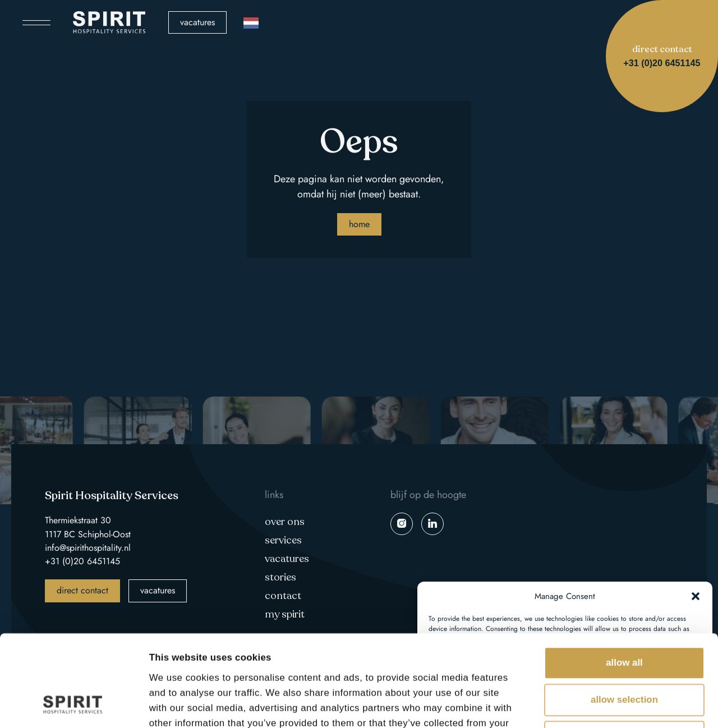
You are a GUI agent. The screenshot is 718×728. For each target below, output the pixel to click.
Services (283, 540)
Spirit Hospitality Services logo (109, 22)
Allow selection (624, 614)
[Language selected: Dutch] (251, 23)
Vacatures (197, 22)
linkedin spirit (432, 524)
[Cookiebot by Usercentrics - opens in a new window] (73, 705)
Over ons (285, 522)
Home (359, 224)
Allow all (624, 577)
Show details (629, 705)
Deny (624, 651)
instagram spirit (402, 524)
